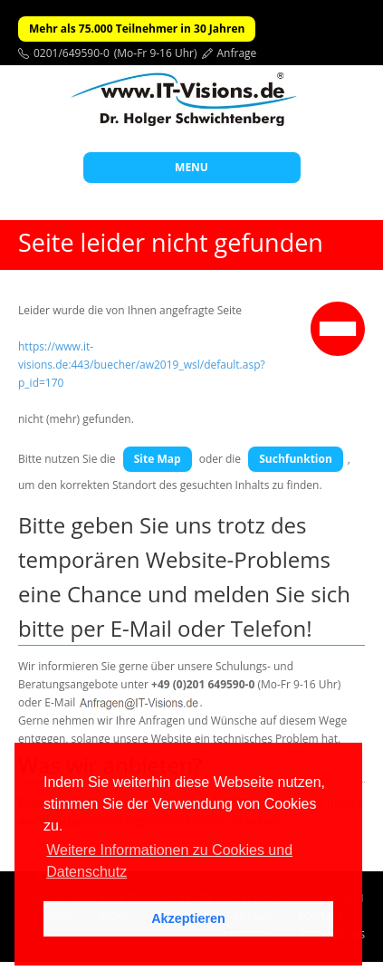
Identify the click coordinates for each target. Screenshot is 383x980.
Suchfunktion (296, 459)
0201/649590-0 (72, 53)
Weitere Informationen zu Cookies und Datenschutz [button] (169, 861)
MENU (191, 167)
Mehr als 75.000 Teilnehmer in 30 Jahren (137, 29)
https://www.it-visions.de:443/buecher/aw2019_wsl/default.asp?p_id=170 (142, 365)
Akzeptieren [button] (188, 918)
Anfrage (237, 53)
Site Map (158, 459)
